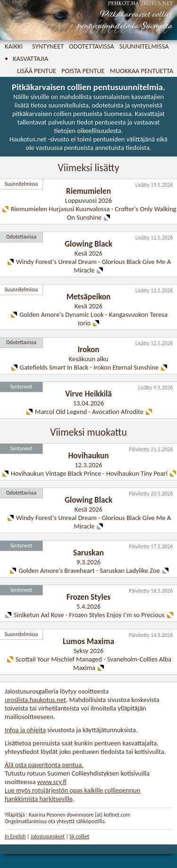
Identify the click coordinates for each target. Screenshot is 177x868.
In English (15, 836)
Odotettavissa (92, 46)
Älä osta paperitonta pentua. (44, 765)
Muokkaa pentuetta (142, 71)
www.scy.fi (52, 782)
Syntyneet (48, 46)
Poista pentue (83, 71)
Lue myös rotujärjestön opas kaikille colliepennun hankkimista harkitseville (72, 794)
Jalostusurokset (48, 836)
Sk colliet (79, 836)
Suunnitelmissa (144, 46)
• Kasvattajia (26, 58)
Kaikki (14, 46)
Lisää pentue (37, 71)
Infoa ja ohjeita (25, 730)
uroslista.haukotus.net (35, 700)
